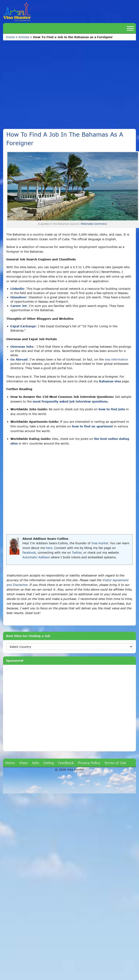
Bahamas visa (110, 381)
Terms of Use (115, 763)
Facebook (29, 552)
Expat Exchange (23, 326)
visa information (116, 359)
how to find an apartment (92, 426)
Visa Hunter (100, 543)
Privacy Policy (89, 763)
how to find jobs (112, 409)
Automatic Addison (36, 557)
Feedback (66, 763)
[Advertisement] (40, 87)
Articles (24, 37)
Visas (23, 763)
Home (10, 37)
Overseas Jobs (22, 347)
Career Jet (18, 306)
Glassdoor (18, 297)
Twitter (77, 552)
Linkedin (17, 289)
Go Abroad (19, 359)
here (49, 548)
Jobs (35, 763)
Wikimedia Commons (93, 224)
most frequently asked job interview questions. (71, 401)
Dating (49, 763)
